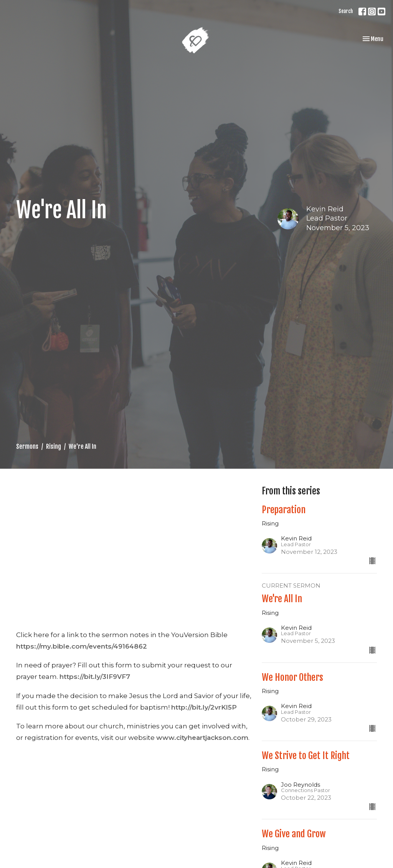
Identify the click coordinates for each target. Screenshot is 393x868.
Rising (54, 446)
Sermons (27, 446)
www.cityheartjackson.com (202, 738)
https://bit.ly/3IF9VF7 (95, 677)
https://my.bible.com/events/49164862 (82, 646)
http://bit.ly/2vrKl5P (204, 707)
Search (346, 11)
